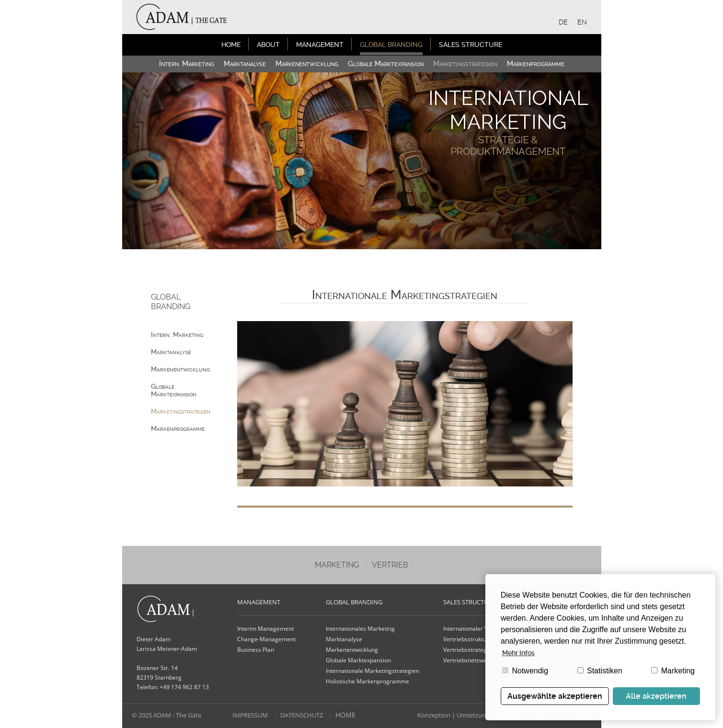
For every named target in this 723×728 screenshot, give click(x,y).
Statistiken (600, 671)
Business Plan (256, 650)
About (268, 45)
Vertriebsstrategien (469, 650)
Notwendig (525, 671)
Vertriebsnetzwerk (468, 660)
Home (231, 45)
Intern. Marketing (187, 64)
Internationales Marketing (360, 629)
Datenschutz (302, 715)
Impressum (250, 715)
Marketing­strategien (465, 64)
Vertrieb (390, 565)
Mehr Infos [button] (518, 653)
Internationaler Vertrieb (475, 629)
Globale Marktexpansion (386, 64)
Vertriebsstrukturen (469, 639)
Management (320, 45)
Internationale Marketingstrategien (373, 671)
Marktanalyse (245, 64)
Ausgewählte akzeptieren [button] (555, 696)
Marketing (673, 671)
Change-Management (266, 639)
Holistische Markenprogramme (367, 681)
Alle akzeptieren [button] (656, 696)
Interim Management (265, 629)
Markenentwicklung (352, 650)
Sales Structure (471, 45)
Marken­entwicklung (307, 64)
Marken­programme (536, 64)
